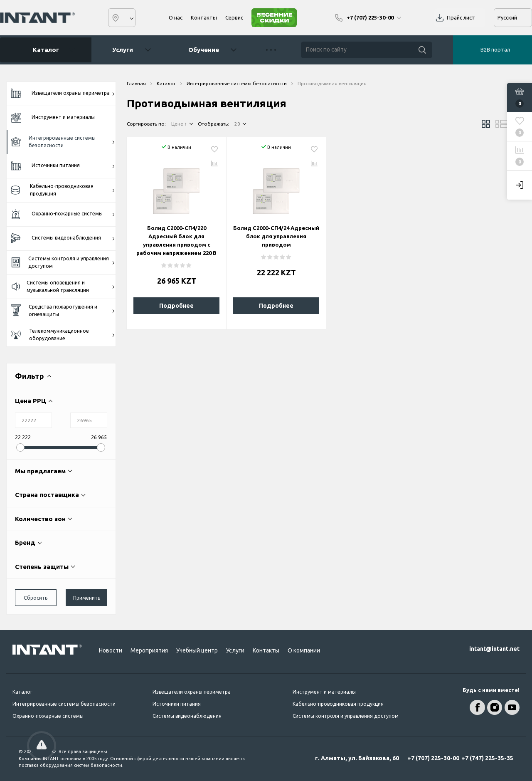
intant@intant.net (494, 649)
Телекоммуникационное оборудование (63, 335)
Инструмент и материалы (53, 117)
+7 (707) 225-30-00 (433, 758)
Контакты (204, 17)
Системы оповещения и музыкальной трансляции (63, 286)
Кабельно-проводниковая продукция (63, 190)
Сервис (234, 17)
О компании (304, 650)
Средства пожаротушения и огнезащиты (63, 310)
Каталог (43, 50)
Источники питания (63, 166)
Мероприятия (149, 650)
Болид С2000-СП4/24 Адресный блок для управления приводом (276, 236)
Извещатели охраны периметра (63, 94)
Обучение (204, 50)
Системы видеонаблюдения (63, 239)
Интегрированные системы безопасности (63, 142)
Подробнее (176, 306)
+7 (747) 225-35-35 (487, 758)
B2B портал (495, 49)
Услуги (123, 50)
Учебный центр (197, 650)
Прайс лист (461, 17)
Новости (111, 650)
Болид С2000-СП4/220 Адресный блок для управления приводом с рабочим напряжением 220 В (176, 240)
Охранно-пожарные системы (63, 214)
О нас (176, 17)
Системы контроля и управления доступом (63, 262)
